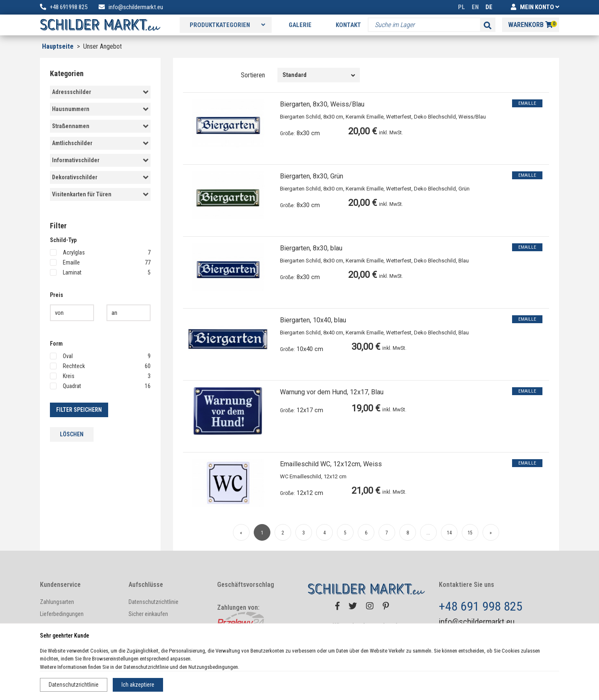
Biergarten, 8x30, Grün (312, 176)
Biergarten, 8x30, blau (311, 248)
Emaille (100, 262)
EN (475, 7)
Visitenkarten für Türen (100, 195)
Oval (100, 356)
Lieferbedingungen (62, 614)
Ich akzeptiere (138, 685)
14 (449, 533)
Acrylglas (100, 252)
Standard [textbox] (295, 75)
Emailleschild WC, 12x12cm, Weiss (331, 464)
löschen (72, 434)
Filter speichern (79, 410)
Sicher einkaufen (148, 614)
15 (470, 533)
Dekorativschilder (100, 178)
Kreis (100, 376)
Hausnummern (100, 109)
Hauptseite (58, 46)
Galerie (300, 25)
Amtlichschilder (100, 143)
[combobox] (319, 75)
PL (462, 7)
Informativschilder (100, 161)
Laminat (100, 272)
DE (489, 7)
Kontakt (348, 25)
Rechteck (100, 366)
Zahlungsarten (57, 602)
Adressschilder (100, 92)
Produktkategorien (227, 25)
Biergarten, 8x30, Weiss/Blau (322, 104)
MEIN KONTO (535, 7)
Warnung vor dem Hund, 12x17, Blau (332, 392)
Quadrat (100, 386)
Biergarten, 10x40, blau (313, 320)
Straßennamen (100, 126)
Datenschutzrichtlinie (74, 685)
